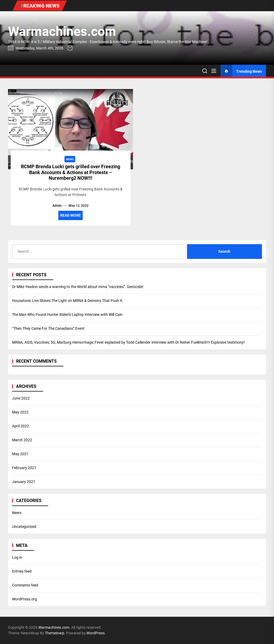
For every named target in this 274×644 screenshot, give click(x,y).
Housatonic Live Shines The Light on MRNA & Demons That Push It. (68, 301)
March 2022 (22, 440)
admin (57, 206)
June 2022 (21, 398)
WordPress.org (24, 599)
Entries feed (22, 571)
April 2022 (20, 426)
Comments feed (25, 585)
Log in (17, 557)
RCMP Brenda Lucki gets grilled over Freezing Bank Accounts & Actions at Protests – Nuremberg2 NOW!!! (71, 172)
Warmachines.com (62, 31)
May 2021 (20, 454)
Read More (71, 215)
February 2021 (24, 468)
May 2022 (20, 412)
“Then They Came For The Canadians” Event (48, 328)
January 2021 (24, 482)
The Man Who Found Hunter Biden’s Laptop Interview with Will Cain (67, 315)
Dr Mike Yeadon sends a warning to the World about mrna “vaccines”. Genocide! (78, 287)
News (17, 513)
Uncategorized (24, 527)
